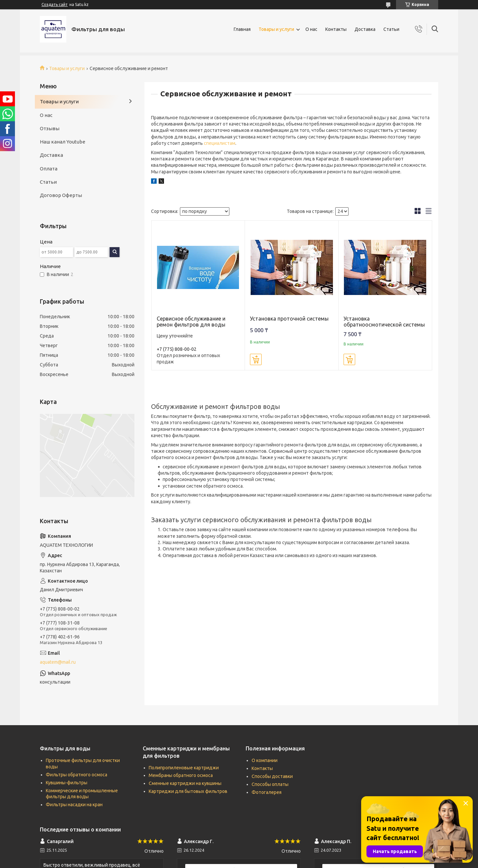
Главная (242, 29)
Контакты (336, 29)
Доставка (365, 29)
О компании (265, 760)
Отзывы (50, 128)
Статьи (391, 29)
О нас (311, 29)
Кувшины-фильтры (67, 783)
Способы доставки (272, 776)
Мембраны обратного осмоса (181, 775)
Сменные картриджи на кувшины (185, 783)
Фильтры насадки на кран (74, 805)
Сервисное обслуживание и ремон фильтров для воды (191, 322)
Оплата (49, 169)
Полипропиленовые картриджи (184, 768)
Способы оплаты (270, 784)
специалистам (220, 143)
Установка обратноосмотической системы (384, 322)
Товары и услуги (276, 29)
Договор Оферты (61, 195)
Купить (256, 359)
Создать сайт (55, 4)
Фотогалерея (267, 792)
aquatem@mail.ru (58, 662)
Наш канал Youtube (63, 142)
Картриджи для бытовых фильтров (188, 791)
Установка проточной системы (289, 319)
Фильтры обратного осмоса (77, 775)
